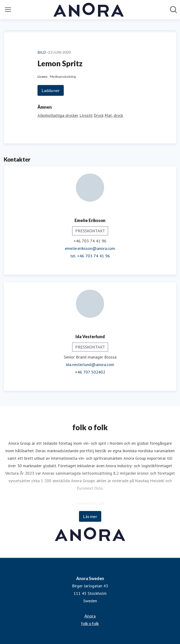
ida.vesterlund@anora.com (90, 365)
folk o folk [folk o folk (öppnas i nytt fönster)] (90, 623)
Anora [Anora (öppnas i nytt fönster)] (90, 616)
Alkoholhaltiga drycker (58, 115)
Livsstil (86, 115)
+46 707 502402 (90, 372)
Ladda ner (51, 90)
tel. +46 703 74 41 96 (90, 256)
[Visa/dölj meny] (8, 10)
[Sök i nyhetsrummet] (173, 10)
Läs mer (90, 516)
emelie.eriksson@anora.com (90, 248)
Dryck (99, 115)
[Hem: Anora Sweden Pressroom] (89, 10)
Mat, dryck (114, 115)
